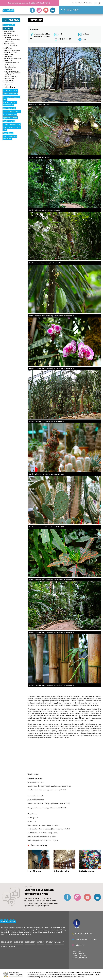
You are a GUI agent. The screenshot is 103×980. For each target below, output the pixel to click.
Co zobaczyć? (8, 28)
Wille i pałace (8, 85)
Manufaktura (8, 33)
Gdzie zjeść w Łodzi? (10, 94)
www (84, 39)
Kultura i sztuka (9, 81)
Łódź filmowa (8, 48)
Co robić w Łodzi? (9, 108)
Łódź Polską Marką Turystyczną (10, 137)
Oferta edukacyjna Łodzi (12, 111)
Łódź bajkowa (8, 56)
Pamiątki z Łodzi (9, 121)
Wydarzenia (59, 942)
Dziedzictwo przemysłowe (12, 50)
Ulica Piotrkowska (9, 31)
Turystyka (11, 20)
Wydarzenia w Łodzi (10, 118)
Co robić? (40, 942)
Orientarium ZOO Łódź (11, 35)
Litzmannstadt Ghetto (11, 46)
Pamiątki (12, 947)
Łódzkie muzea (8, 83)
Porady (4, 947)
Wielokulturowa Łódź (10, 52)
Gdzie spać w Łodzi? (10, 90)
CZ (90, 3)
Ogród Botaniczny (11, 67)
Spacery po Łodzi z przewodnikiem (10, 104)
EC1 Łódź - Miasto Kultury (12, 40)
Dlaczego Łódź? (9, 25)
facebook (86, 34)
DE (82, 3)
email (60, 34)
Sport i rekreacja (9, 79)
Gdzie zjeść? (30, 942)
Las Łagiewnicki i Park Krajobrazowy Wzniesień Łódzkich (13, 73)
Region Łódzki (8, 133)
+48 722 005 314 (84, 934)
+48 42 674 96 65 (65, 39)
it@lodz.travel (80, 945)
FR (79, 3)
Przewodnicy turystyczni (12, 124)
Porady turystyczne (10, 114)
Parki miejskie (9, 65)
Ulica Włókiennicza (10, 44)
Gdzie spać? (18, 942)
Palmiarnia (9, 69)
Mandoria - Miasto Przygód (12, 59)
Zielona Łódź (8, 61)
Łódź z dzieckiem (9, 54)
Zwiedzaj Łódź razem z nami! (11, 98)
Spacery (49, 942)
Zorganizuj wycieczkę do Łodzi (12, 129)
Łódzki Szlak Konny (11, 77)
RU (84, 3)
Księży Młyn (7, 38)
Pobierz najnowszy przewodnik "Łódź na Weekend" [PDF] (28, 3)
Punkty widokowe (9, 87)
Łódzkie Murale (8, 42)
